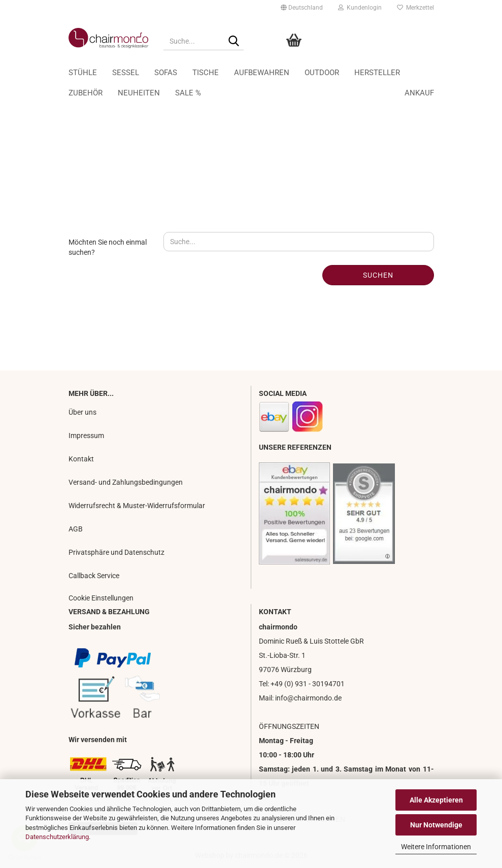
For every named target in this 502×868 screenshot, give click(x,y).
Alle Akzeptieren (436, 800)
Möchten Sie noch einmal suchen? (108, 247)
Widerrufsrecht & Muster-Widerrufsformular (137, 506)
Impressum (86, 436)
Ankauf (392, 73)
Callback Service (94, 576)
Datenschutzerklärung (57, 837)
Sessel (152, 73)
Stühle (109, 73)
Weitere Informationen (436, 847)
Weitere (347, 73)
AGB (76, 529)
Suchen (378, 275)
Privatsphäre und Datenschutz (116, 552)
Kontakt (81, 459)
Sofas (192, 73)
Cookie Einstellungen (101, 598)
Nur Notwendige (436, 825)
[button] (302, 8)
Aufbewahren (288, 73)
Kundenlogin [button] (360, 8)
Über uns (82, 412)
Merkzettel (415, 8)
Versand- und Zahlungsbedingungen (126, 482)
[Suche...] (234, 42)
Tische (232, 73)
